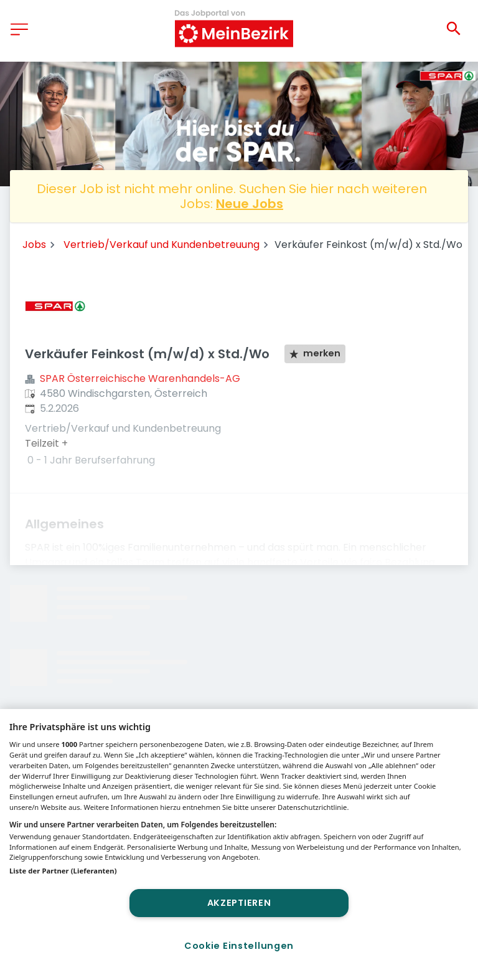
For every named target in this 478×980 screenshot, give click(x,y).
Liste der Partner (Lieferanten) (63, 871)
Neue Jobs (250, 204)
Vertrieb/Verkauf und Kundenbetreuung (162, 245)
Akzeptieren (239, 903)
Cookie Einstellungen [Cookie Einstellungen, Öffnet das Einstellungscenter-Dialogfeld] (239, 946)
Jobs (34, 245)
